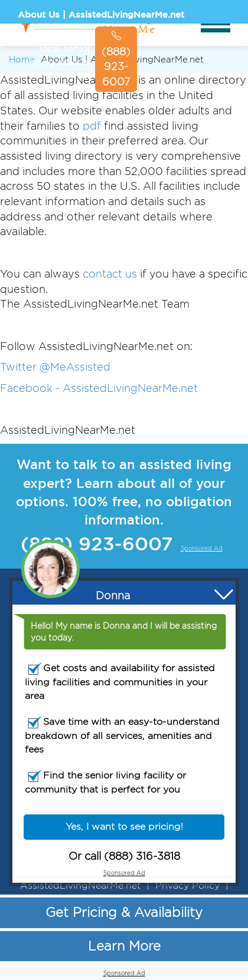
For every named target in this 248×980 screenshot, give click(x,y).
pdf (92, 126)
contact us (110, 274)
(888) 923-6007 (116, 59)
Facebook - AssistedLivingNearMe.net (99, 388)
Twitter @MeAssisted (55, 367)
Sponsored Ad (184, 86)
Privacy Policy (187, 885)
